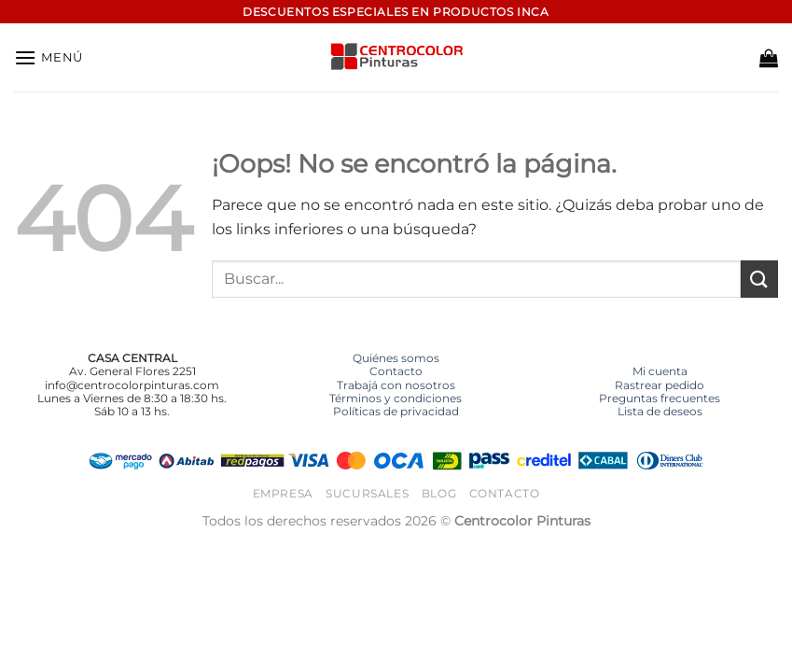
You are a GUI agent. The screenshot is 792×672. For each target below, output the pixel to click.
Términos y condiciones (396, 398)
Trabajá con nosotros (396, 385)
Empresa (283, 493)
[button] (49, 57)
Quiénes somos (396, 358)
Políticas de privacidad (396, 411)
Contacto (396, 371)
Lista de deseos (660, 411)
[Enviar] (759, 279)
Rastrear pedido (660, 385)
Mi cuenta (660, 371)
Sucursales (367, 493)
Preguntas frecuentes (660, 398)
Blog (439, 493)
